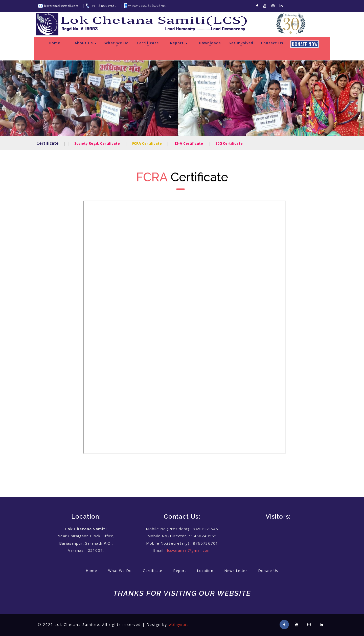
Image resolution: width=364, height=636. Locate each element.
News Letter (240, 571)
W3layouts (179, 625)
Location (206, 571)
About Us (86, 43)
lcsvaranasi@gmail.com (189, 550)
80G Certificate (229, 144)
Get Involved (241, 44)
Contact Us (272, 43)
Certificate (148, 44)
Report (179, 43)
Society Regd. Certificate (97, 144)
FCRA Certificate (147, 144)
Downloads (210, 44)
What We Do (117, 44)
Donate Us (275, 571)
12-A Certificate (189, 144)
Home (54, 43)
